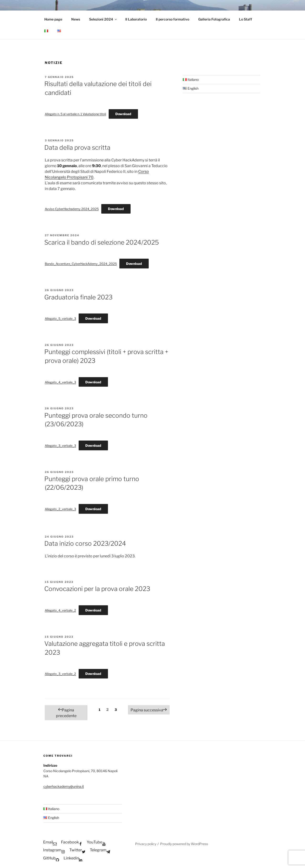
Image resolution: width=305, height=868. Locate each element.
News (76, 19)
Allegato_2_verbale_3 (60, 509)
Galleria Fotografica (214, 19)
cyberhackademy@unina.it (64, 786)
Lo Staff (246, 19)
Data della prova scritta (77, 147)
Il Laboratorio (136, 19)
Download (123, 114)
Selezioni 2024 (103, 19)
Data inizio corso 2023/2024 (85, 543)
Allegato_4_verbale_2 (60, 610)
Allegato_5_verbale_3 (60, 319)
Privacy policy (146, 844)
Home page (53, 19)
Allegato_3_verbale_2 (60, 674)
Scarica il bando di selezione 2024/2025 (102, 242)
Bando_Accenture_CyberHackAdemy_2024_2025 (81, 264)
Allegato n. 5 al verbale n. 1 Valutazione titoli (75, 114)
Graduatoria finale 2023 (78, 297)
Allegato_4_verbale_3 (60, 382)
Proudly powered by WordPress (184, 844)
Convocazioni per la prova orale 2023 (97, 589)
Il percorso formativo (173, 19)
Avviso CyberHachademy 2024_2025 (72, 209)
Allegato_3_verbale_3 (60, 446)
